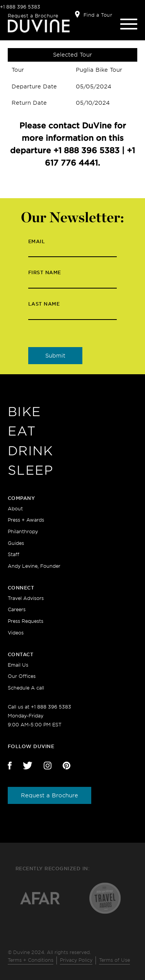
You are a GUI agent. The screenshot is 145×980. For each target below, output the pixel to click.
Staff (14, 554)
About (15, 509)
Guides (16, 543)
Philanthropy (23, 531)
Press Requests (26, 621)
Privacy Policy (76, 960)
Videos (16, 633)
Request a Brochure (33, 16)
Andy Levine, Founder (34, 566)
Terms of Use (114, 960)
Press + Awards (26, 520)
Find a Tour (98, 15)
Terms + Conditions (31, 960)
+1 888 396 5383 (20, 7)
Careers (17, 609)
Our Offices (22, 676)
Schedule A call (26, 688)
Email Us (18, 665)
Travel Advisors (26, 598)
